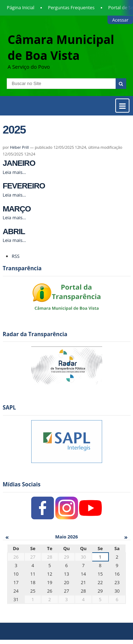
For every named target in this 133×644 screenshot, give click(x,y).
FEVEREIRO (24, 186)
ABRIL (14, 231)
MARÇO (17, 209)
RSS (16, 256)
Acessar (120, 20)
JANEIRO (19, 163)
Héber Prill (19, 147)
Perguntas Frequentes (71, 7)
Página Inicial (21, 7)
